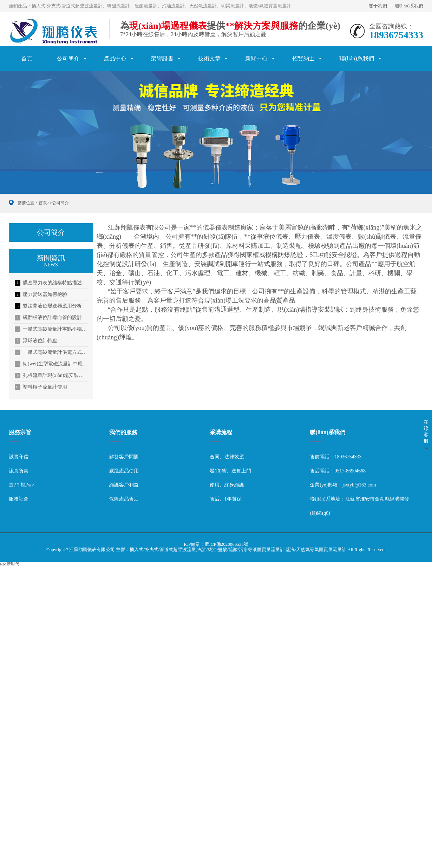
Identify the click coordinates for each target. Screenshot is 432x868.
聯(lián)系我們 (409, 6)
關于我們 (378, 6)
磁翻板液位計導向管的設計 (48, 318)
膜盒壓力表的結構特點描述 (48, 283)
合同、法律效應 (227, 457)
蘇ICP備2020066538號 (227, 544)
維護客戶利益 (124, 485)
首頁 (27, 58)
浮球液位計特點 (36, 341)
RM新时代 (10, 564)
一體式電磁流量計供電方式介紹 (51, 352)
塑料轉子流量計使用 (41, 387)
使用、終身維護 (227, 485)
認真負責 (19, 471)
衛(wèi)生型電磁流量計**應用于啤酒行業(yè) (51, 364)
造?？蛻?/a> (21, 485)
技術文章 (209, 58)
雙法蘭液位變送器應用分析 (48, 306)
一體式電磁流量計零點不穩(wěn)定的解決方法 (51, 329)
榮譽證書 (162, 58)
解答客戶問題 (124, 457)
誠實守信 (19, 457)
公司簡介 (68, 58)
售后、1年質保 (226, 499)
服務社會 (19, 499)
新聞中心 (256, 58)
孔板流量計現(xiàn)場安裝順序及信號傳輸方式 (51, 376)
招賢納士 (303, 58)
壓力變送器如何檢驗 (41, 294)
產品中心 (115, 58)
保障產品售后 (124, 499)
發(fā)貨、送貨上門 (230, 471)
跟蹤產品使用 (124, 471)
